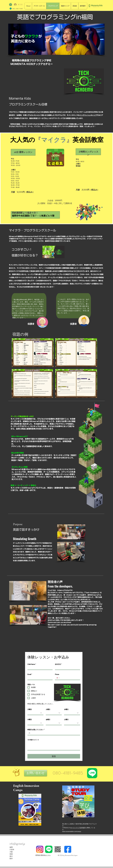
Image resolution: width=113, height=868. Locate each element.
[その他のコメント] (54, 746)
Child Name (32, 664)
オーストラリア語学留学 (78, 828)
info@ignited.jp (17, 844)
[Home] (11, 5)
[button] (36, 773)
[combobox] (35, 713)
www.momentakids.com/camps (72, 832)
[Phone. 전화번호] (69, 678)
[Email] (39, 678)
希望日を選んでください (36, 730)
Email (30, 674)
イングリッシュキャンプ (88, 115)
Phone (57, 674)
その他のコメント (33, 740)
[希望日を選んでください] (29, 733)
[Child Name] (39, 668)
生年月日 (58, 664)
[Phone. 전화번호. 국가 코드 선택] (58, 678)
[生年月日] (67, 668)
